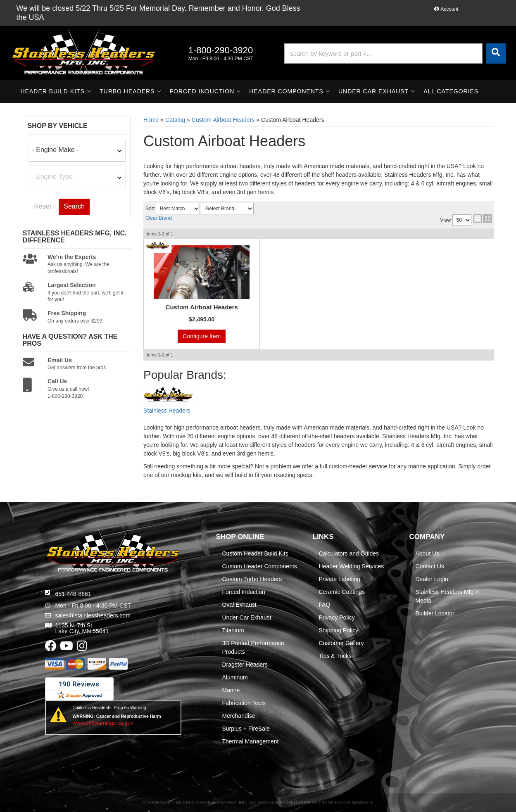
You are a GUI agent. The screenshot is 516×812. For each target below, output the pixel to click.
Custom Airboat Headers (202, 307)
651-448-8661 (73, 594)
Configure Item (202, 336)
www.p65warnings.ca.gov (103, 723)
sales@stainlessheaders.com (93, 615)
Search (74, 206)
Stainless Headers (167, 411)
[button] (395, 53)
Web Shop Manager (350, 803)
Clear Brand (159, 218)
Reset (43, 206)
